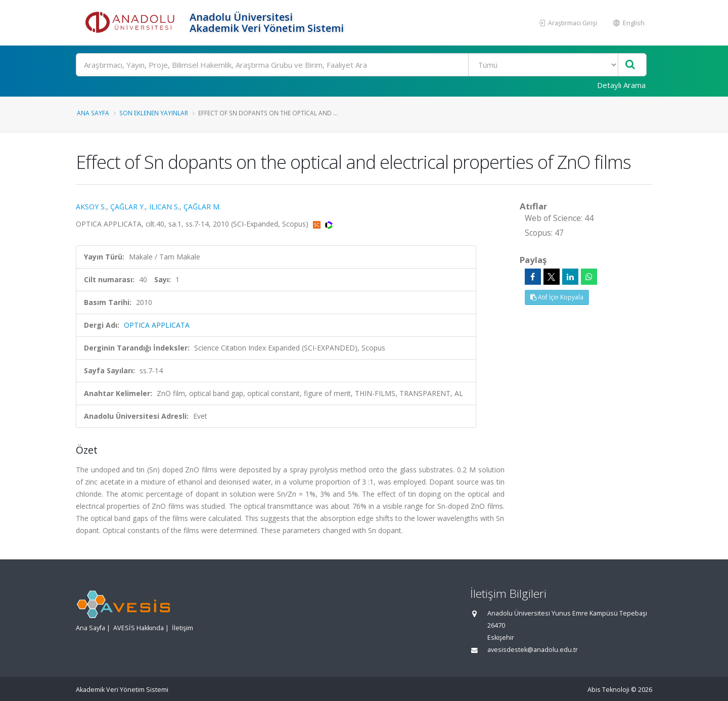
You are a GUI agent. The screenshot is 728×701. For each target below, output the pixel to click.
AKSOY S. (91, 207)
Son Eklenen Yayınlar (154, 113)
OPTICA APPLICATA (157, 325)
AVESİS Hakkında (139, 628)
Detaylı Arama (621, 85)
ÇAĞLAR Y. (128, 207)
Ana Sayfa (93, 113)
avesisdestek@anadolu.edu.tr (533, 650)
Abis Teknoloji (608, 690)
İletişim (183, 628)
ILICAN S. (164, 207)
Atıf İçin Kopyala (557, 297)
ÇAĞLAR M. (202, 207)
